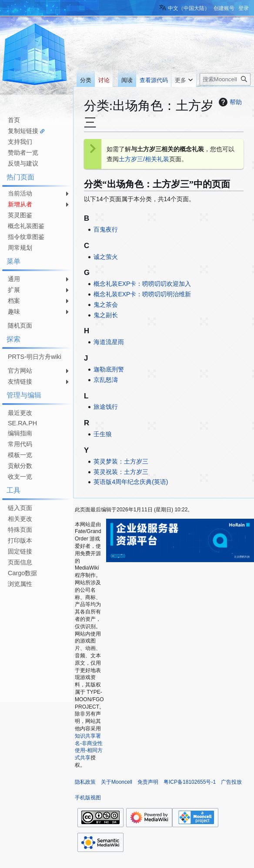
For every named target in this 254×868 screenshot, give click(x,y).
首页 (14, 120)
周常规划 (20, 248)
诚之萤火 (106, 257)
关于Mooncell (117, 782)
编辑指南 (20, 433)
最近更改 (20, 413)
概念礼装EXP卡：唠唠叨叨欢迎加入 (142, 284)
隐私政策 (85, 782)
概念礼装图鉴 (26, 226)
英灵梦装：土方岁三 (121, 461)
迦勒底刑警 (109, 369)
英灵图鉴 (20, 215)
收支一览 (20, 477)
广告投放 (231, 782)
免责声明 (148, 782)
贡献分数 (20, 466)
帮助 (229, 102)
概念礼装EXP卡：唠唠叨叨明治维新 (142, 294)
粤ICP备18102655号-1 (190, 782)
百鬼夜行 (106, 229)
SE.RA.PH (22, 423)
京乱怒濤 (106, 380)
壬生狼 (103, 434)
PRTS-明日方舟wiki (35, 357)
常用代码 (20, 444)
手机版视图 (88, 798)
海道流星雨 (109, 342)
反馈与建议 (23, 163)
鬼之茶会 (106, 305)
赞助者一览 (23, 152)
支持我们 (20, 142)
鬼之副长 (106, 315)
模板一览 (20, 455)
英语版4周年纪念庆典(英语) (131, 482)
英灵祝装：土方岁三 (121, 472)
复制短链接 (23, 131)
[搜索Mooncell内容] (225, 79)
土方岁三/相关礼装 (144, 159)
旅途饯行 (106, 407)
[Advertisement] (35, 617)
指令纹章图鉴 (26, 237)
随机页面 (20, 325)
